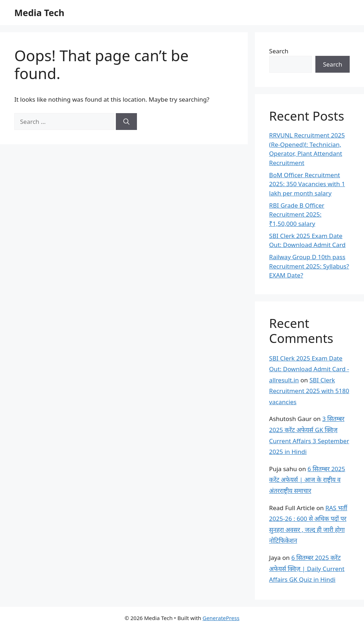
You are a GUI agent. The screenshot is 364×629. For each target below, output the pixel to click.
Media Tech (39, 13)
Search (279, 51)
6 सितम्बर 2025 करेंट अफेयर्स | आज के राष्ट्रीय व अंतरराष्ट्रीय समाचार (307, 480)
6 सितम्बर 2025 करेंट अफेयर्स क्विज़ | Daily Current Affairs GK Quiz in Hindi (307, 568)
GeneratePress (221, 618)
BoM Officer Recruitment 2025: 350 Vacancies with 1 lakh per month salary (307, 184)
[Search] (126, 122)
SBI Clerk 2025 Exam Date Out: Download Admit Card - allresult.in (309, 369)
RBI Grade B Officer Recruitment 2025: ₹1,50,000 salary (297, 214)
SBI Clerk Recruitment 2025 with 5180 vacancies (309, 391)
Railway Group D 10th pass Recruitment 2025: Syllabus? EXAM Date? (309, 266)
